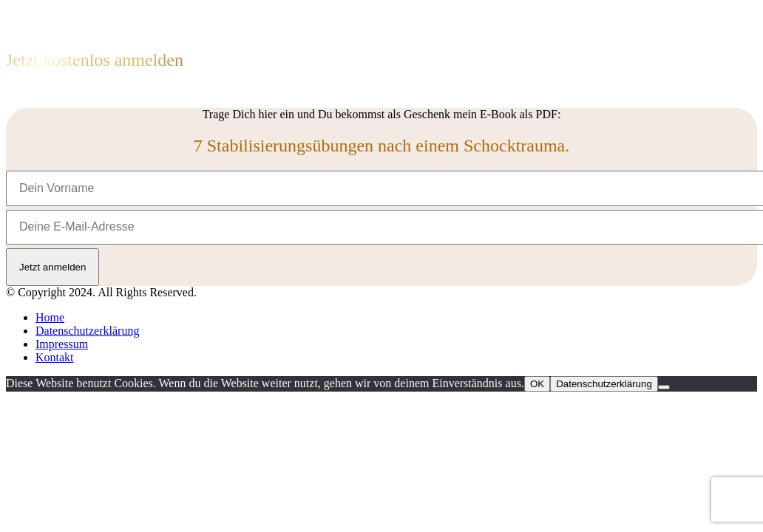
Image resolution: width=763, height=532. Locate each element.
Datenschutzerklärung (87, 331)
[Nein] (664, 387)
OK (537, 384)
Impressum (62, 344)
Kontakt (55, 357)
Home (50, 317)
